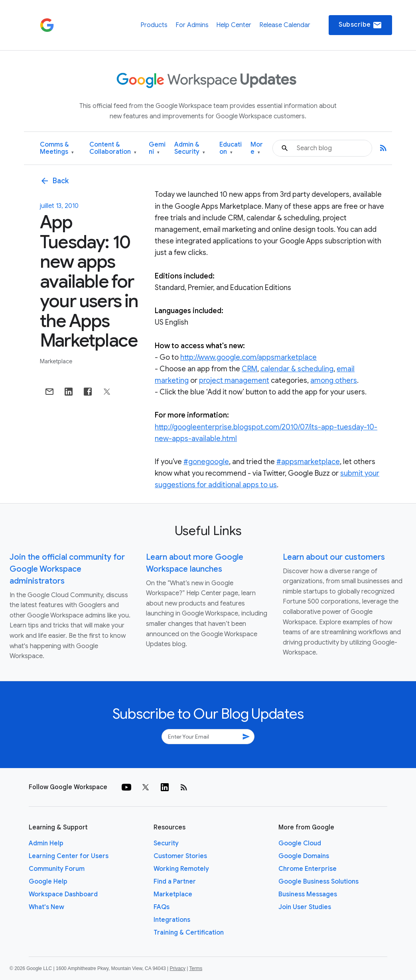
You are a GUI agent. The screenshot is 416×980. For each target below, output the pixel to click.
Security (166, 843)
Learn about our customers (334, 557)
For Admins (192, 25)
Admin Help (46, 843)
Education (231, 148)
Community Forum (57, 869)
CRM (249, 369)
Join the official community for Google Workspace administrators (67, 569)
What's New (46, 907)
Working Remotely (181, 869)
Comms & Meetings (57, 148)
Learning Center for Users (69, 856)
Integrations (172, 920)
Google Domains (304, 856)
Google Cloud (300, 843)
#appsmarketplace (308, 462)
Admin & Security (190, 148)
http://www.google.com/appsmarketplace (248, 357)
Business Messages (308, 894)
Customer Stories (180, 856)
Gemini (157, 148)
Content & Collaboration (113, 148)
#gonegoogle (206, 462)
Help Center (234, 25)
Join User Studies (305, 907)
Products (154, 25)
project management (234, 380)
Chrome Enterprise (308, 869)
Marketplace (56, 361)
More (257, 148)
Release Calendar (285, 25)
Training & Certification (189, 933)
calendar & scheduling (297, 369)
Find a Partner (175, 882)
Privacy (178, 968)
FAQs (162, 907)
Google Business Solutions (318, 882)
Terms (196, 968)
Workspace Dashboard (63, 894)
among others (334, 380)
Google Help (48, 882)
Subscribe (360, 25)
